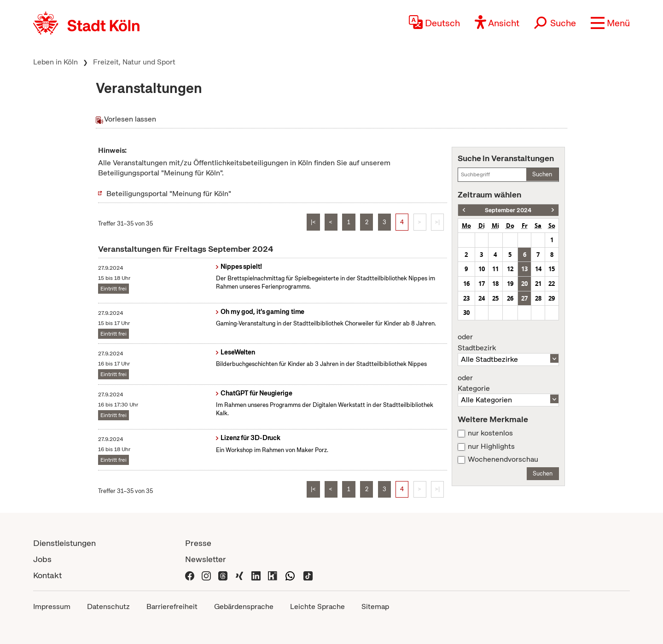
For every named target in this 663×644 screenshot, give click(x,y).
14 (538, 269)
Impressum (52, 606)
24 (482, 298)
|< (313, 222)
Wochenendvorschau (503, 459)
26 (510, 298)
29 (552, 298)
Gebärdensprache (244, 606)
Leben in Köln (55, 62)
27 (524, 298)
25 (495, 298)
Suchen (542, 174)
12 (510, 269)
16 (466, 284)
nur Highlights (491, 447)
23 (466, 298)
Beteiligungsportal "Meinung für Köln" (169, 194)
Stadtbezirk (508, 342)
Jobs (42, 559)
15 (552, 269)
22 (552, 284)
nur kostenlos (490, 433)
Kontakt (47, 575)
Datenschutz (108, 606)
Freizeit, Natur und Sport (134, 62)
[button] (610, 23)
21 (538, 284)
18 (495, 284)
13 (524, 269)
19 (510, 284)
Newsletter (206, 559)
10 (482, 269)
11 (495, 269)
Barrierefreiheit (172, 606)
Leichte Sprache (317, 606)
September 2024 (508, 210)
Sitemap (375, 606)
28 (538, 298)
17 (482, 284)
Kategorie (508, 383)
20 (524, 284)
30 (466, 313)
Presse (198, 543)
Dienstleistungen (64, 543)
